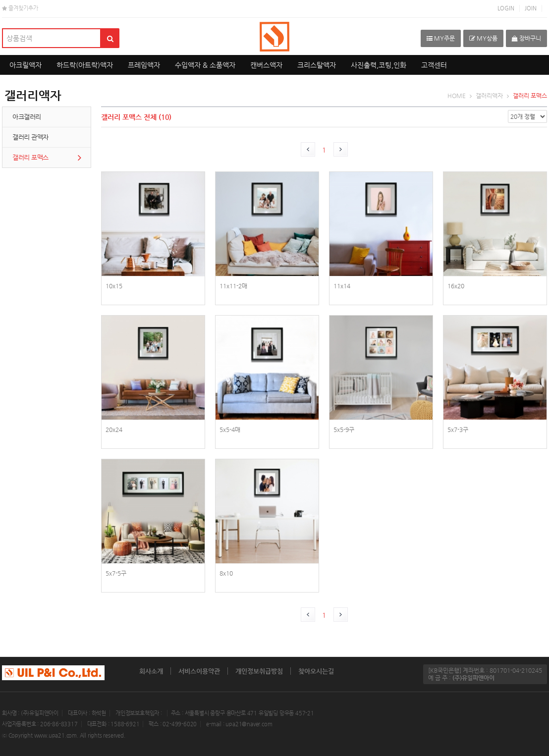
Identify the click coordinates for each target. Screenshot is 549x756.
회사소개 (151, 671)
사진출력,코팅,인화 (379, 65)
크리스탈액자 (317, 65)
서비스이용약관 (199, 671)
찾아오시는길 (316, 671)
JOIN (531, 8)
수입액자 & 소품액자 (205, 65)
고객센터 (434, 65)
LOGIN (506, 8)
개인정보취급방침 (259, 671)
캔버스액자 (266, 65)
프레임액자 (144, 65)
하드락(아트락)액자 (85, 65)
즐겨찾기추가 (20, 8)
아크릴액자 (26, 65)
